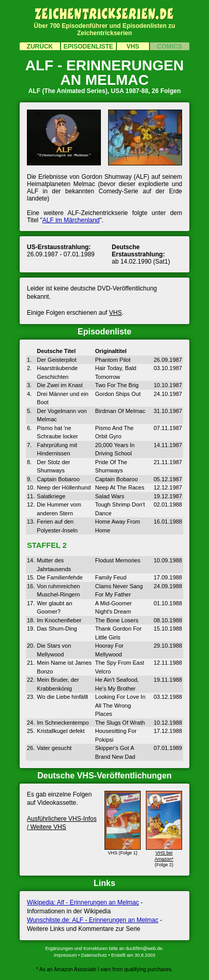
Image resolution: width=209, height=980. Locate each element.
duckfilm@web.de (144, 948)
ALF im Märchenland (71, 220)
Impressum (65, 955)
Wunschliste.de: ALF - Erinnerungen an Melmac (93, 920)
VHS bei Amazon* (164, 853)
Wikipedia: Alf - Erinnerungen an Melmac (83, 902)
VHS (116, 313)
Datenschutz (94, 955)
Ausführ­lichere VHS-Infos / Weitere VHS (62, 823)
